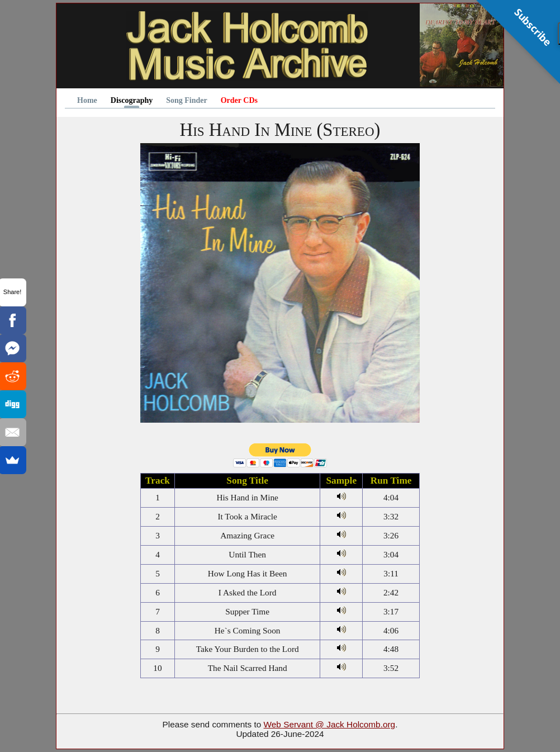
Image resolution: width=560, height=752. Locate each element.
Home (87, 101)
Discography (132, 101)
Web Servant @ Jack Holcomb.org (330, 724)
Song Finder (187, 101)
